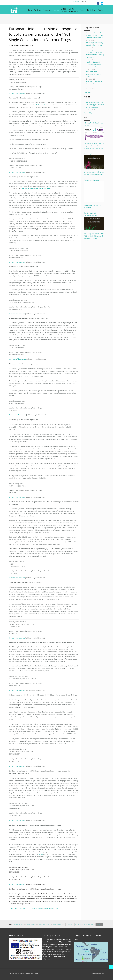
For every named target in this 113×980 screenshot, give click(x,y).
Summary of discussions (17, 93)
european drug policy (18, 908)
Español (76, 1)
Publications (92, 10)
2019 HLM (70, 926)
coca (28, 908)
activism (79, 926)
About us (38, 10)
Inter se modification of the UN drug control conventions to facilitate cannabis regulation (94, 146)
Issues (56, 10)
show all (100, 926)
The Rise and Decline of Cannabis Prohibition (94, 221)
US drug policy (48, 908)
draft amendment (42, 105)
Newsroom (47, 10)
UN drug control (36, 908)
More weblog (88, 113)
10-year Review (20, 926)
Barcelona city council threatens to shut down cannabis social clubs (93, 64)
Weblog (101, 10)
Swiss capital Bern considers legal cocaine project (93, 74)
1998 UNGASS (32, 926)
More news (87, 92)
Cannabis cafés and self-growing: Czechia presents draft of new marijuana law (95, 35)
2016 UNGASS (59, 926)
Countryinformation (73, 10)
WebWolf (102, 974)
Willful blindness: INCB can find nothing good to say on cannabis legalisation (95, 105)
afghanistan (90, 926)
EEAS (41, 854)
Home (30, 10)
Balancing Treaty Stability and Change (94, 131)
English (83, 1)
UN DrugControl (64, 10)
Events (83, 10)
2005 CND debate (46, 926)
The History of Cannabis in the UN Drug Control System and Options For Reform (94, 236)
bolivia (56, 908)
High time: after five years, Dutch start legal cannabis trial (94, 84)
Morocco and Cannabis (94, 190)
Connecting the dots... (94, 161)
